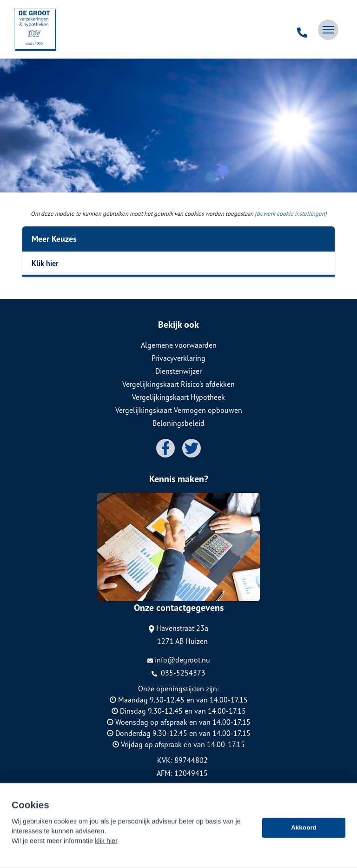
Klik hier (45, 263)
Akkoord (304, 838)
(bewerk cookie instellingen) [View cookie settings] (291, 214)
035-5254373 (178, 673)
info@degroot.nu (179, 660)
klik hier (106, 851)
